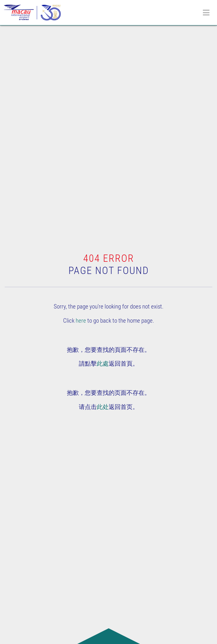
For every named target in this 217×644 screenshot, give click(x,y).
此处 (103, 407)
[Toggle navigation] (206, 13)
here (81, 321)
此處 (103, 364)
